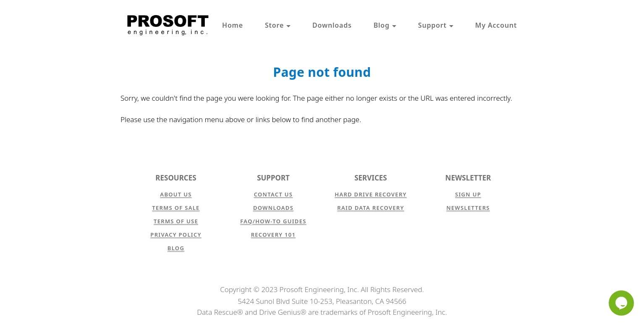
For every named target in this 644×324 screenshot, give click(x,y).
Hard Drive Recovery (370, 194)
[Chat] (621, 303)
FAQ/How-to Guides (273, 221)
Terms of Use (176, 221)
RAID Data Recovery (370, 208)
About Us (176, 194)
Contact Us (273, 194)
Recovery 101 (274, 235)
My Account (496, 25)
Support (436, 25)
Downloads (332, 25)
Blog (385, 25)
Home (233, 25)
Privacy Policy (176, 235)
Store (278, 25)
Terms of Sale (176, 208)
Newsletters (468, 208)
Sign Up (468, 194)
